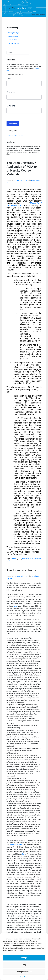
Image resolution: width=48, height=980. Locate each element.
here (15, 606)
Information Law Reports (15, 136)
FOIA (20, 559)
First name (12, 92)
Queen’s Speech (17, 845)
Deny (24, 965)
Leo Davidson (12, 47)
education (14, 559)
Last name (11, 106)
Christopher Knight (14, 43)
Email (9, 79)
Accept (24, 958)
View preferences (24, 972)
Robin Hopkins (12, 40)
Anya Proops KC (13, 36)
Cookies (20, 977)
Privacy (27, 977)
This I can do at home (21, 570)
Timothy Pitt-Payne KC (15, 33)
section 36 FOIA (28, 559)
